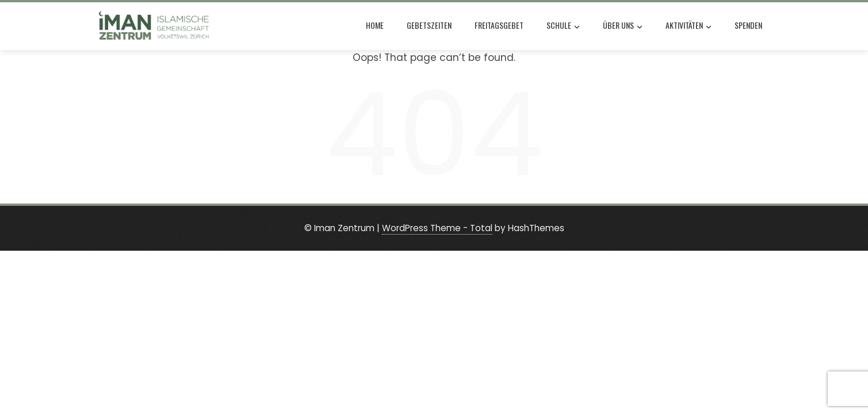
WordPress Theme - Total (437, 228)
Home (375, 25)
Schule (563, 26)
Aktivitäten (689, 26)
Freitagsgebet (499, 25)
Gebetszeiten (429, 25)
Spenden (748, 25)
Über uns (623, 26)
